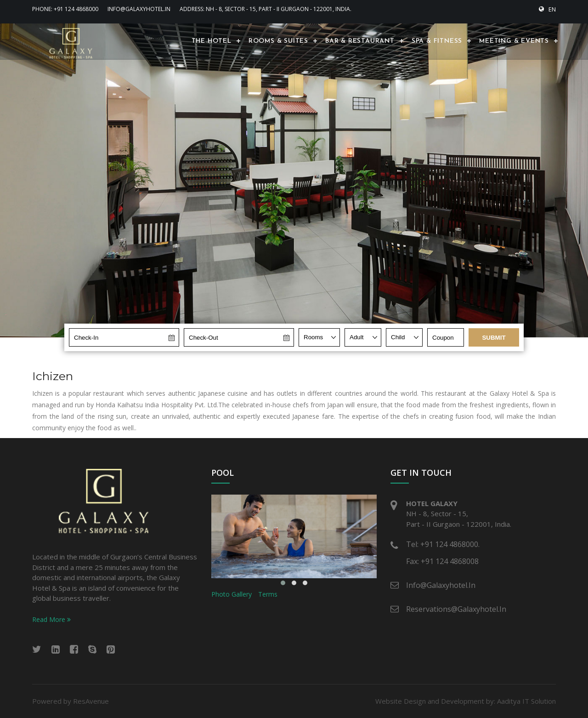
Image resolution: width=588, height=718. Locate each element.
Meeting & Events (514, 41)
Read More (51, 619)
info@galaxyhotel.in (139, 9)
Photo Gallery (232, 594)
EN (547, 9)
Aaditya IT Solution (526, 701)
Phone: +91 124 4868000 (65, 9)
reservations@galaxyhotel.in (456, 609)
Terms (268, 594)
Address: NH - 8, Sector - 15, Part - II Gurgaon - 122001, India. (266, 9)
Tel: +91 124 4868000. (443, 544)
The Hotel (212, 41)
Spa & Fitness (437, 41)
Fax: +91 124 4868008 (442, 561)
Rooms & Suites (278, 41)
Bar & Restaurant (360, 41)
